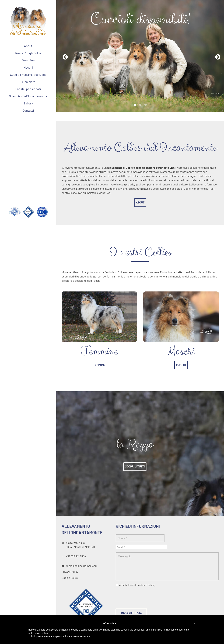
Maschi (181, 351)
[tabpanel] (140, 56)
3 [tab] (145, 105)
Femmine (99, 351)
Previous (64, 56)
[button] (194, 623)
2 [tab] (140, 105)
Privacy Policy (70, 572)
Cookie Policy (70, 578)
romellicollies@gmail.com (82, 566)
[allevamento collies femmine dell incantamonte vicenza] (99, 293)
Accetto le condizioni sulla (137, 585)
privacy (152, 585)
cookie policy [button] (41, 633)
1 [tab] (135, 105)
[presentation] (142, 596)
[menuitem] (28, 46)
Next (216, 56)
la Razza (135, 444)
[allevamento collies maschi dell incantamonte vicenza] (181, 293)
